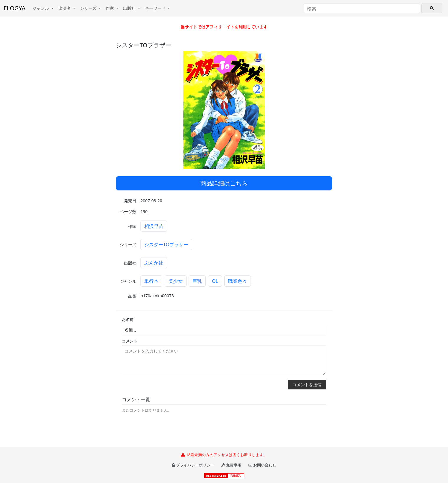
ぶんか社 (154, 263)
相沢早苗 (154, 226)
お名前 (128, 319)
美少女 (176, 281)
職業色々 (238, 281)
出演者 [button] (65, 8)
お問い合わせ (265, 465)
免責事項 (234, 465)
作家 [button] (110, 8)
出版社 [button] (130, 8)
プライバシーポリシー (195, 465)
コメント (130, 341)
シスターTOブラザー (166, 244)
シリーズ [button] (89, 8)
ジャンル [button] (41, 8)
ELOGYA (14, 8)
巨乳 (197, 281)
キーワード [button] (156, 8)
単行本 (151, 281)
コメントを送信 (307, 385)
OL (215, 281)
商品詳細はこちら (224, 183)
